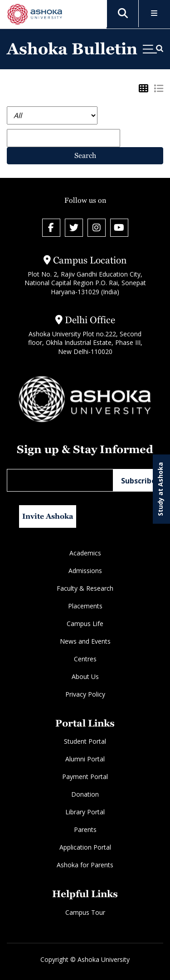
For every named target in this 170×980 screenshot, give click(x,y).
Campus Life (85, 624)
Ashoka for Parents (85, 865)
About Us (85, 676)
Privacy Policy (85, 694)
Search (85, 155)
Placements (85, 606)
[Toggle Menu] (154, 14)
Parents (85, 829)
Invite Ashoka (48, 516)
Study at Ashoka (160, 489)
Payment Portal (85, 777)
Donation (85, 794)
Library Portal (85, 812)
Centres (85, 659)
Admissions (85, 571)
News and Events (85, 641)
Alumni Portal (85, 759)
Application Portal (85, 847)
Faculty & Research (85, 588)
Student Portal (85, 741)
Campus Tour (85, 912)
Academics (85, 553)
